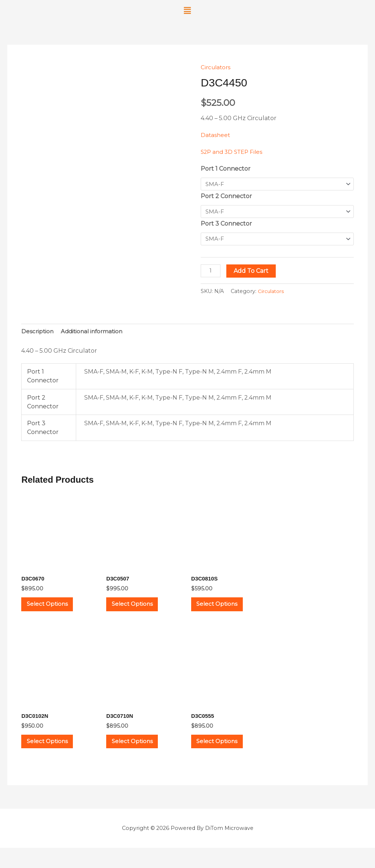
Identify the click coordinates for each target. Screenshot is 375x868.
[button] (187, 11)
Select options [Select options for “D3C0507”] (140, 612)
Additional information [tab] (94, 335)
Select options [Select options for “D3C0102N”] (55, 758)
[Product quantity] (211, 273)
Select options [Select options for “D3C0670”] (55, 612)
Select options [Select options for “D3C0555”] (224, 758)
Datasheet (216, 135)
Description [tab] (38, 335)
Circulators (217, 67)
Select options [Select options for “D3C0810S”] (224, 612)
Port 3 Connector (226, 225)
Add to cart (253, 273)
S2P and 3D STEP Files (234, 152)
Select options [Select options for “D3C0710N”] (140, 758)
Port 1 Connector (226, 169)
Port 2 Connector (226, 197)
